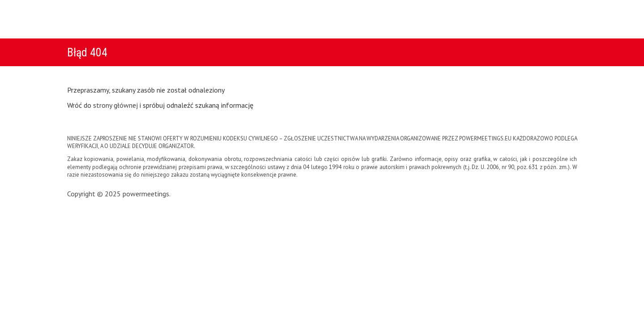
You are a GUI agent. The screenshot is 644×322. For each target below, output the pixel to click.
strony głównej (115, 105)
